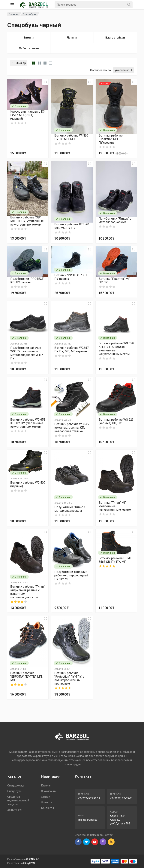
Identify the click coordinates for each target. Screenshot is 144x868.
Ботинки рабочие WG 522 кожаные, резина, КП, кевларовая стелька (72, 428)
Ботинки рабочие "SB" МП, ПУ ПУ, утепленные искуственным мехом (27, 221)
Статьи (46, 797)
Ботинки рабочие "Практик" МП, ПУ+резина (111, 139)
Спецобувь (30, 14)
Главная (46, 786)
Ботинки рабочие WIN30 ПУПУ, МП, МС (71, 137)
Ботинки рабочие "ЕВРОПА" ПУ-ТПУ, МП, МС (26, 677)
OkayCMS (29, 863)
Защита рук (15, 810)
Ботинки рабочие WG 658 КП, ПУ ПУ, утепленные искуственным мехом (28, 423)
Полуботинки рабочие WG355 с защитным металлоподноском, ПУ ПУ (27, 353)
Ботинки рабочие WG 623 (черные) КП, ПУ (116, 421)
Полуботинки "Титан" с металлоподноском (70, 509)
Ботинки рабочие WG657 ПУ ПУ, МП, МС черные (72, 350)
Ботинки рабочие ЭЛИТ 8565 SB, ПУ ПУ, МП (115, 560)
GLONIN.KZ (33, 859)
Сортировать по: (101, 70)
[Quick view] (45, 82)
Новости (47, 802)
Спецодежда (16, 786)
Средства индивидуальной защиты (18, 800)
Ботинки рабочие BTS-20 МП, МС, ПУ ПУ (72, 226)
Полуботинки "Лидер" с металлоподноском (115, 220)
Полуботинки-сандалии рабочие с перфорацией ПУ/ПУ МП (71, 575)
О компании (49, 791)
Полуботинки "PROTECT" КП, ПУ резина (27, 281)
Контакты (47, 808)
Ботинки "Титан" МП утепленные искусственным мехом (115, 506)
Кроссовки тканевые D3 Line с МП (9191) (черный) (28, 115)
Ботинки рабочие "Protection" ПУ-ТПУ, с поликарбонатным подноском (69, 678)
